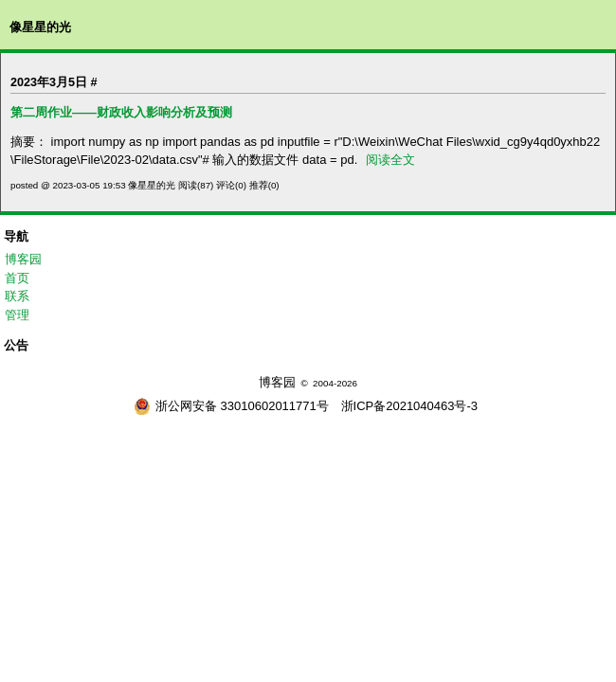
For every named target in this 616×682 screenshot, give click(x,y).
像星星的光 (40, 27)
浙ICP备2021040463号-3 (410, 406)
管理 (17, 315)
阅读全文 (390, 160)
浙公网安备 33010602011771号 (231, 406)
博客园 (23, 259)
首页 (17, 278)
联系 (17, 296)
